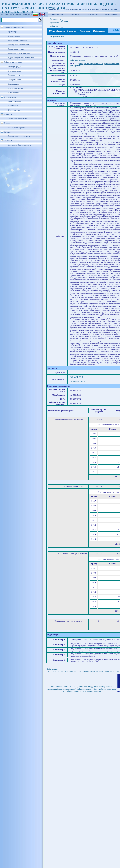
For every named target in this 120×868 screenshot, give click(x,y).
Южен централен (16, 88)
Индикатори (98, 31)
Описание (72, 31)
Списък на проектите (17, 119)
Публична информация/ (11, 14)
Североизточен (15, 80)
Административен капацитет (21, 58)
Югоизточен (13, 93)
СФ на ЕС (93, 14)
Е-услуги (75, 14)
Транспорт (13, 32)
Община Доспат (78, 60)
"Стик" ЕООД (77, 377)
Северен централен (17, 75)
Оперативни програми (14, 27)
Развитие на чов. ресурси (19, 53)
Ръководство (57, 14)
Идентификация (56, 31)
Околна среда (14, 36)
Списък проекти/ (37, 14)
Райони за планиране (13, 62)
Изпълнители (14, 110)
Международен (15, 66)
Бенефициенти (14, 101)
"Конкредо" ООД (78, 381)
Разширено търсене (17, 127)
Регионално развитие (17, 40)
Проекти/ (26, 14)
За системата (111, 14)
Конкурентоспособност (18, 45)
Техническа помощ (16, 49)
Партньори (13, 106)
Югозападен (13, 84)
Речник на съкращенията (19, 136)
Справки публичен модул (19, 145)
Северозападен (15, 71)
